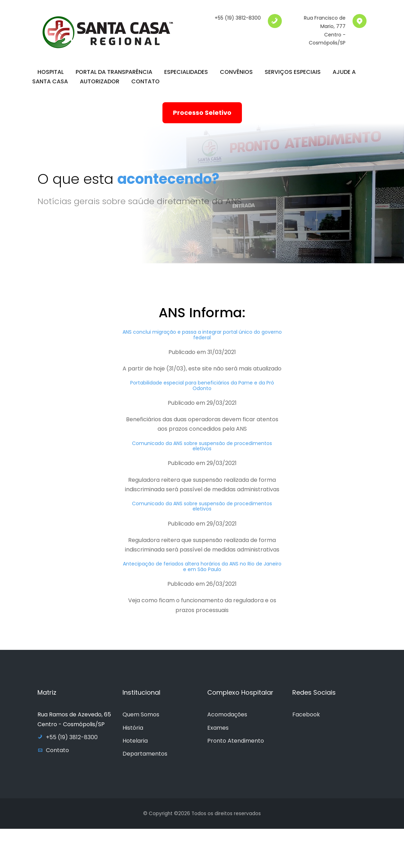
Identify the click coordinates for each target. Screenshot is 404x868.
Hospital (51, 72)
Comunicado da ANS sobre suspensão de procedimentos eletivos (202, 450)
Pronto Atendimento (236, 741)
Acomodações (227, 714)
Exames (218, 728)
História (133, 728)
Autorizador (100, 81)
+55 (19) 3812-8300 (238, 18)
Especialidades (186, 72)
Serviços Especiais (293, 72)
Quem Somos (141, 714)
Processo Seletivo (202, 113)
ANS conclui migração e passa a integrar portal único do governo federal (202, 339)
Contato (145, 81)
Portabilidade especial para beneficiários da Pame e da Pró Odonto (202, 390)
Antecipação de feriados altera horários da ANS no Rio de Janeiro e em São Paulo (202, 571)
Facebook (306, 714)
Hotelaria (135, 741)
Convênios (236, 72)
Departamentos (145, 754)
